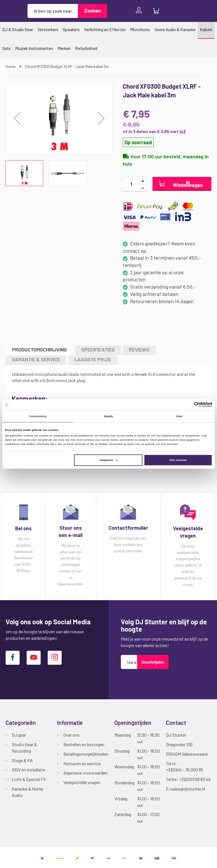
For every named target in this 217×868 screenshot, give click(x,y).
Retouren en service (82, 763)
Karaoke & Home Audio (27, 792)
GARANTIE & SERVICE (36, 359)
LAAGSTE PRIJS (93, 359)
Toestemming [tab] (38, 416)
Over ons (71, 735)
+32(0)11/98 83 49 (195, 779)
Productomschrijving (39, 350)
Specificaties (98, 350)
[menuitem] (18, 29)
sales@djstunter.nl (188, 789)
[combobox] (53, 11)
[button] (101, 118)
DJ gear (19, 735)
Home (11, 66)
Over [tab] (179, 416)
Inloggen (140, 11)
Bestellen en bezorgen (84, 744)
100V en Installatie (29, 770)
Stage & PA (22, 760)
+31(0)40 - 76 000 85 (185, 770)
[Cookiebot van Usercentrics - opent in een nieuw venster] (188, 405)
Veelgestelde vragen (82, 782)
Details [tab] (108, 416)
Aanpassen (108, 460)
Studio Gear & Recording (24, 748)
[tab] (39, 350)
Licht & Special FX (29, 779)
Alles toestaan (178, 460)
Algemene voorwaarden (85, 773)
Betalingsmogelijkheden (86, 754)
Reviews (139, 350)
